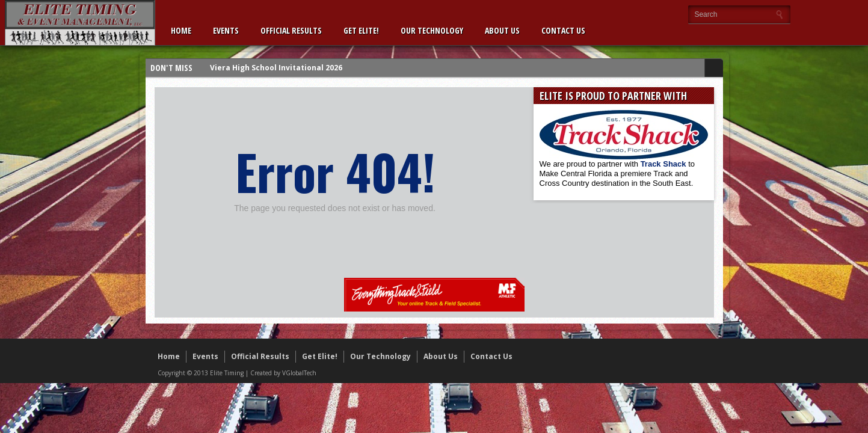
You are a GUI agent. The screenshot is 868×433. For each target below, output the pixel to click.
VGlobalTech (299, 373)
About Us (502, 30)
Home (181, 30)
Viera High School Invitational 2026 (276, 68)
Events (226, 30)
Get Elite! (361, 30)
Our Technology (432, 30)
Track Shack (665, 164)
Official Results (291, 30)
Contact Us (563, 30)
